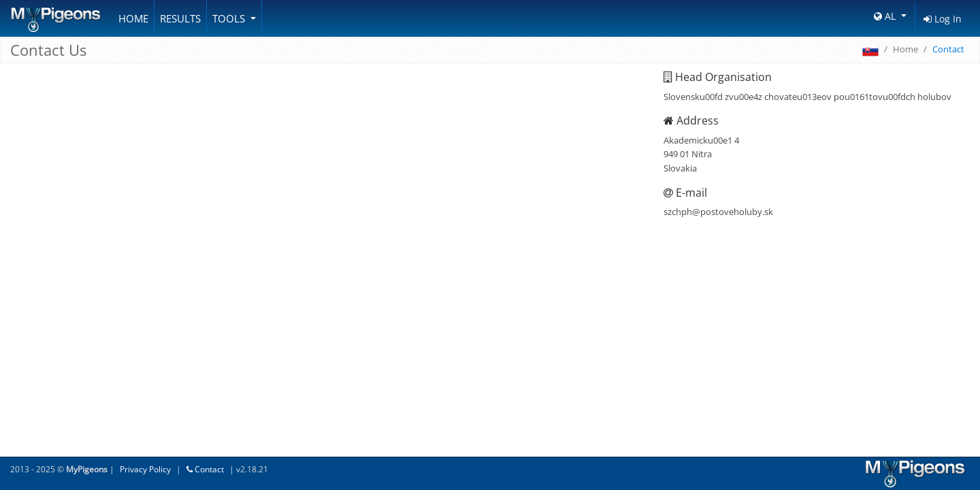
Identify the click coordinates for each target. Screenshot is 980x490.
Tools (230, 18)
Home (133, 18)
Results (180, 18)
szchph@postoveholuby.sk (718, 212)
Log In (943, 19)
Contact (205, 469)
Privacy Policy (145, 469)
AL (886, 16)
